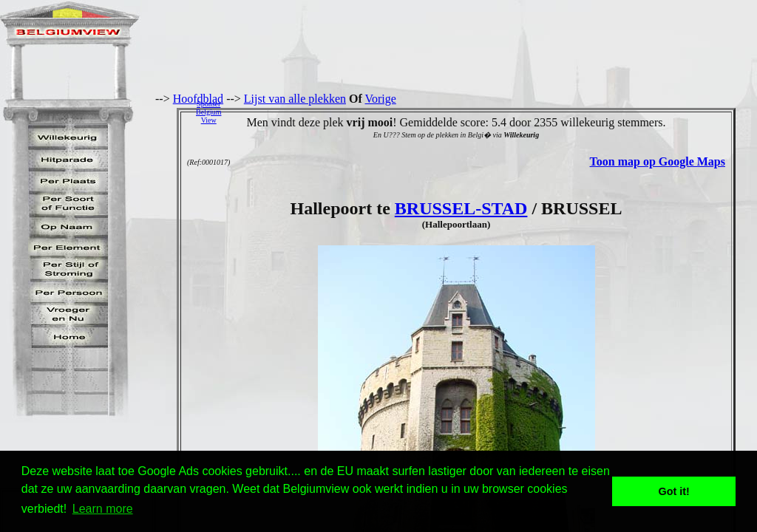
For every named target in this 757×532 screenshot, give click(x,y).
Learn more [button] (103, 509)
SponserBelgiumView (208, 112)
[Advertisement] (493, 112)
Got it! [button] (674, 491)
